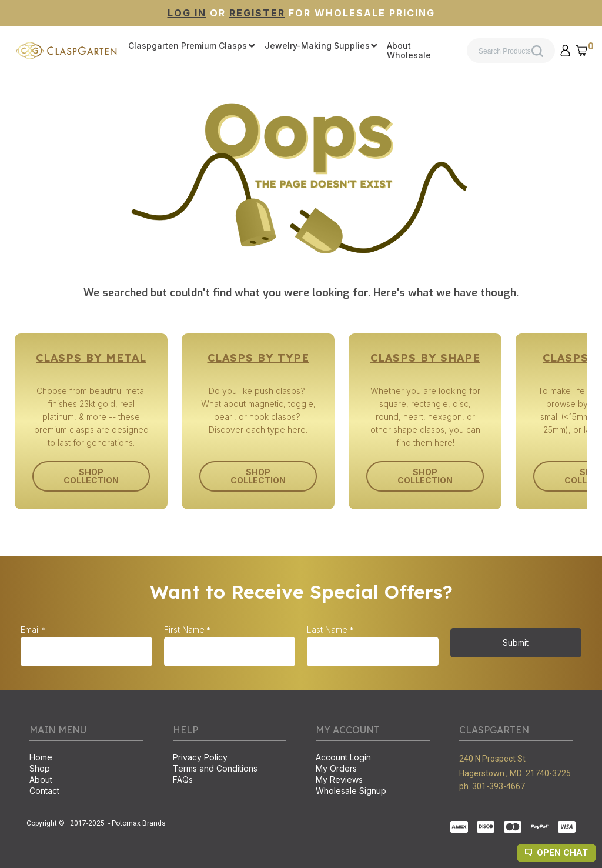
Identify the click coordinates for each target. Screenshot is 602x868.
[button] (566, 51)
